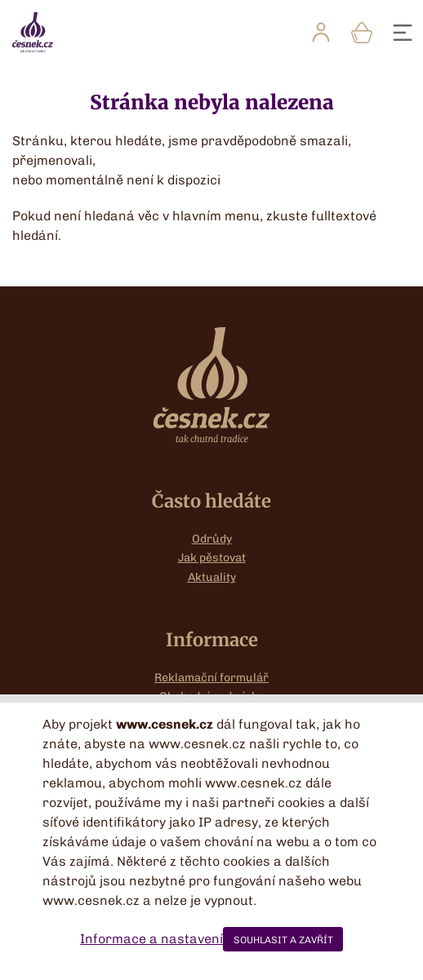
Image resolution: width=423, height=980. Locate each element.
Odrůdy (212, 539)
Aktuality (212, 577)
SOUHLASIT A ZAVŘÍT (283, 940)
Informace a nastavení (151, 939)
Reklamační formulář (211, 678)
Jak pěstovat (212, 558)
